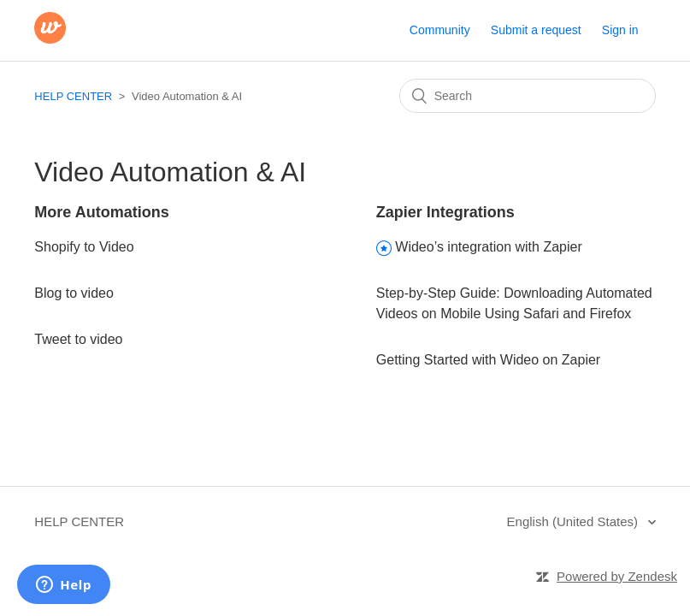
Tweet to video (78, 339)
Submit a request (536, 30)
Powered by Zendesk (617, 576)
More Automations (101, 212)
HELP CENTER (73, 96)
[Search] (528, 96)
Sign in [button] (620, 30)
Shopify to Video (84, 247)
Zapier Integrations (445, 212)
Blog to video (74, 293)
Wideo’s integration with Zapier (488, 247)
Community (440, 30)
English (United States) (575, 521)
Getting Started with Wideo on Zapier (488, 360)
